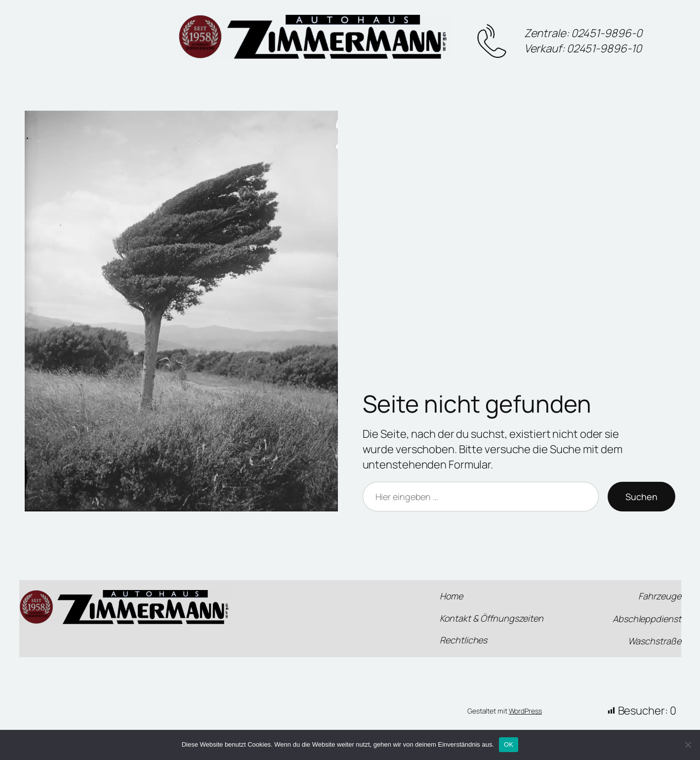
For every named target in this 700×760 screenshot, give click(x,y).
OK (509, 744)
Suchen (641, 497)
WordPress (525, 711)
